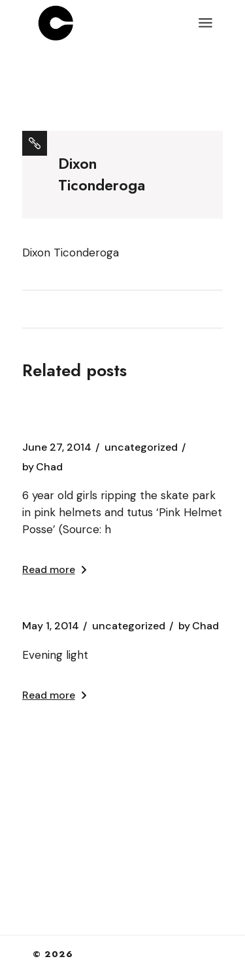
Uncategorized (141, 447)
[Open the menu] (205, 23)
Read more (54, 569)
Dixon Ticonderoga (71, 253)
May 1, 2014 (51, 626)
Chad (42, 467)
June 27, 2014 (57, 447)
